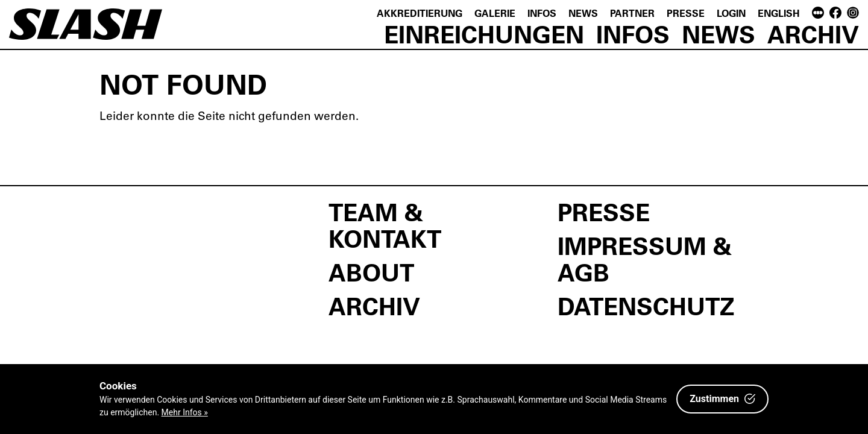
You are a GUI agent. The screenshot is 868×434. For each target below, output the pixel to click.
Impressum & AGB (645, 259)
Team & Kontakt (385, 225)
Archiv (813, 34)
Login (731, 13)
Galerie (495, 13)
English (779, 13)
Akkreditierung (420, 13)
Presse (686, 13)
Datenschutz (646, 306)
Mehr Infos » (185, 412)
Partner (632, 13)
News (583, 13)
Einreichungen (484, 34)
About (371, 272)
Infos (542, 13)
